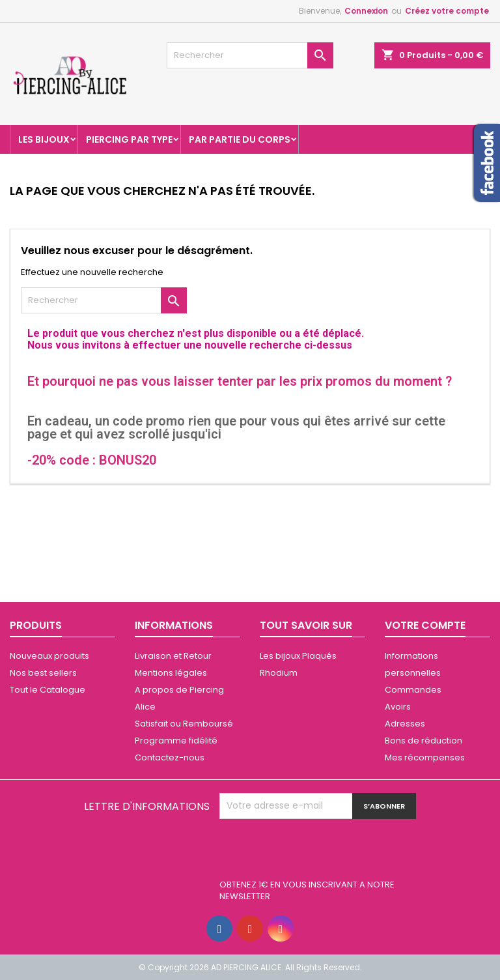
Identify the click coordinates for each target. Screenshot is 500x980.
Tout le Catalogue (48, 690)
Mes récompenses (425, 757)
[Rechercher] (250, 55)
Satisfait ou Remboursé (184, 724)
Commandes (413, 690)
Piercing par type (129, 139)
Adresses (405, 724)
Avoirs (398, 707)
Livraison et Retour (173, 656)
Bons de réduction (424, 741)
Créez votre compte (447, 11)
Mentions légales (171, 673)
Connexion (366, 11)
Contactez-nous (170, 757)
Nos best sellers (43, 673)
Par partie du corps (240, 139)
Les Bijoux (44, 139)
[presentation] (318, 851)
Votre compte (425, 625)
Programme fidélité (176, 741)
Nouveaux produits (49, 656)
